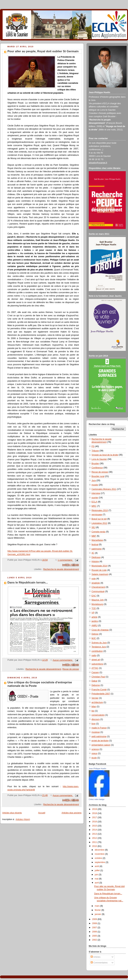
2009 (95, 919)
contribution (97, 651)
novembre (100, 854)
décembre (100, 850)
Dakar (94, 681)
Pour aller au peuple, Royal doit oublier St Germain (43, 51)
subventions (97, 664)
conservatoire (98, 715)
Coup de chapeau (100, 630)
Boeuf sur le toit (99, 519)
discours (96, 719)
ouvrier (95, 498)
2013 (95, 834)
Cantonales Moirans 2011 (104, 489)
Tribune (95, 451)
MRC (94, 506)
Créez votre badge (97, 799)
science (95, 749)
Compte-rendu (99, 532)
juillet (98, 870)
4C (93, 553)
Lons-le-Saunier (99, 459)
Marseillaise (97, 540)
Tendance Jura (99, 647)
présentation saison (101, 745)
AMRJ (94, 626)
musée (95, 485)
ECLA (94, 502)
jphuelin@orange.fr (98, 163)
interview (96, 493)
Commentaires (99, 963)
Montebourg (97, 604)
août (97, 866)
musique (96, 732)
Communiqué (98, 591)
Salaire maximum (100, 574)
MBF (94, 536)
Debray (95, 634)
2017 (95, 817)
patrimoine (97, 549)
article (94, 617)
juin (97, 875)
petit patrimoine (99, 736)
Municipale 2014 (99, 566)
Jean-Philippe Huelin (97, 768)
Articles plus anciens (72, 813)
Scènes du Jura (99, 643)
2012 (95, 838)
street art (96, 660)
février (98, 910)
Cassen (95, 672)
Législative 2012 (99, 523)
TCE (94, 608)
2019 (95, 809)
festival (95, 545)
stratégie (96, 583)
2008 (95, 923)
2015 (95, 826)
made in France (99, 728)
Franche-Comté (99, 690)
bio (93, 711)
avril (97, 883)
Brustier (95, 464)
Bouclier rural (98, 476)
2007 (95, 928)
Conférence (97, 468)
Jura (94, 480)
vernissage (97, 515)
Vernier (95, 698)
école (94, 758)
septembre (100, 862)
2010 (95, 846)
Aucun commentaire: (63, 660)
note (94, 579)
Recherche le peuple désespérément (61, 569)
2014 (95, 830)
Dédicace (96, 557)
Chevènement (98, 587)
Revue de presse (71, 669)
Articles (95, 957)
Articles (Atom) (23, 819)
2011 (95, 842)
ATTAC (95, 668)
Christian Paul (98, 677)
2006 (95, 932)
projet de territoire (100, 741)
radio (94, 655)
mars (98, 906)
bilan (94, 707)
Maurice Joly (98, 600)
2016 (95, 822)
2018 (95, 813)
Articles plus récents (12, 813)
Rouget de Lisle (99, 570)
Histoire (95, 561)
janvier (98, 914)
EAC (94, 596)
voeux (94, 753)
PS (93, 446)
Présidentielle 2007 (101, 694)
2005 (95, 936)
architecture (97, 702)
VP (93, 613)
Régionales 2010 (100, 510)
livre (93, 724)
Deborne (96, 685)
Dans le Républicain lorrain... (28, 583)
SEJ (93, 527)
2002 (95, 940)
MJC (94, 638)
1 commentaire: (65, 560)
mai (97, 879)
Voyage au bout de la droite (105, 455)
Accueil (42, 813)
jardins (95, 621)
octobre (99, 858)
